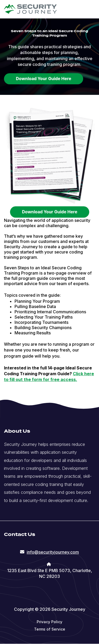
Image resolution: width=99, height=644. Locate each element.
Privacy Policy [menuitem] (49, 622)
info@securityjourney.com (53, 552)
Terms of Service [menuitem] (50, 629)
